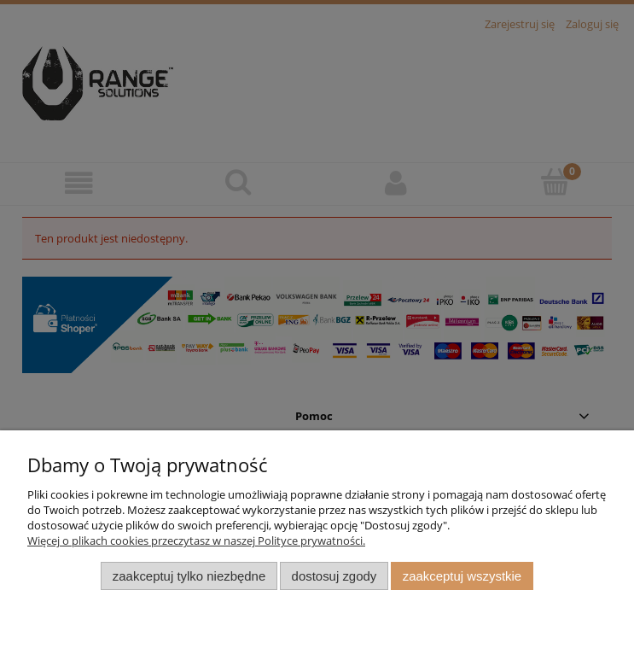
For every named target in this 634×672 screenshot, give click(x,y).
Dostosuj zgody (334, 576)
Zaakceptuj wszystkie (462, 576)
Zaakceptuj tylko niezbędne (189, 576)
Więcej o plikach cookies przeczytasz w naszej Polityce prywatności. (196, 541)
